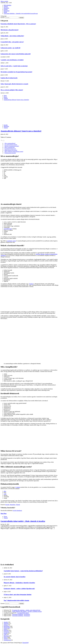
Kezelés (6, 9)
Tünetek (6, 7)
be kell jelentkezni (17, 511)
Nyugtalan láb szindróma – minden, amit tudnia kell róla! (26, 610)
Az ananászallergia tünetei (11, 145)
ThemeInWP (25, 643)
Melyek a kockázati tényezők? (12, 146)
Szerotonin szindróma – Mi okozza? (21, 614)
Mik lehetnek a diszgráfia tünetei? (10, 30)
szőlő (5, 494)
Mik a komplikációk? (10, 147)
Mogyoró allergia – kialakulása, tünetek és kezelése (19, 583)
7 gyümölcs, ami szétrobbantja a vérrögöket (12, 60)
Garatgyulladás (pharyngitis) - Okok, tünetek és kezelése (23, 521)
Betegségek (7, 11)
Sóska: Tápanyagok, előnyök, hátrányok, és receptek (14, 84)
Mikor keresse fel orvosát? (11, 150)
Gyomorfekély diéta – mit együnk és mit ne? (12, 42)
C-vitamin (18, 487)
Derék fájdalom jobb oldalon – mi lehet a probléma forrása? (27, 612)
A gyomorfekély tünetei (23, 613)
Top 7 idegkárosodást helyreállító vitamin (16, 600)
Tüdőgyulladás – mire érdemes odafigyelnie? (12, 36)
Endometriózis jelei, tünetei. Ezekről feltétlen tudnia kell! (16, 54)
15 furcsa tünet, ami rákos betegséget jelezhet (18, 595)
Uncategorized (7, 640)
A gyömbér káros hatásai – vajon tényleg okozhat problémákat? (23, 571)
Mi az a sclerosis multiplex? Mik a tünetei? (12, 90)
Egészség (6, 630)
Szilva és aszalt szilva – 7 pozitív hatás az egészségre (14, 66)
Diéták (5, 12)
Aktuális (6, 622)
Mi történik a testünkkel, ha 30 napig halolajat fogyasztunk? (16, 72)
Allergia (6, 625)
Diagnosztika (7, 628)
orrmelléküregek (8, 229)
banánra (31, 284)
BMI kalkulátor (7, 5)
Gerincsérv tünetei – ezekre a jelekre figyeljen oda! (19, 589)
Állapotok (6, 624)
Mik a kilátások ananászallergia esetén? (14, 152)
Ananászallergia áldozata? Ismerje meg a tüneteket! (21, 131)
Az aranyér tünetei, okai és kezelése (15, 577)
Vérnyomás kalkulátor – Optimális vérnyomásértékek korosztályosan (21, 14)
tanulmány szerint (11, 241)
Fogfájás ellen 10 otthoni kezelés (9, 78)
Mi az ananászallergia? (10, 143)
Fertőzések (6, 632)
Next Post (4, 514)
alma (5, 491)
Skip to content (4, 1)
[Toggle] (4, 141)
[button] (3, 141)
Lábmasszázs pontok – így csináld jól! (10, 48)
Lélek (5, 635)
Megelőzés (6, 8)
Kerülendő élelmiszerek (10, 149)
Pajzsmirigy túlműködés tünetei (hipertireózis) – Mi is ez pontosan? (18, 24)
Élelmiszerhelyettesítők (10, 153)
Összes (5, 517)
